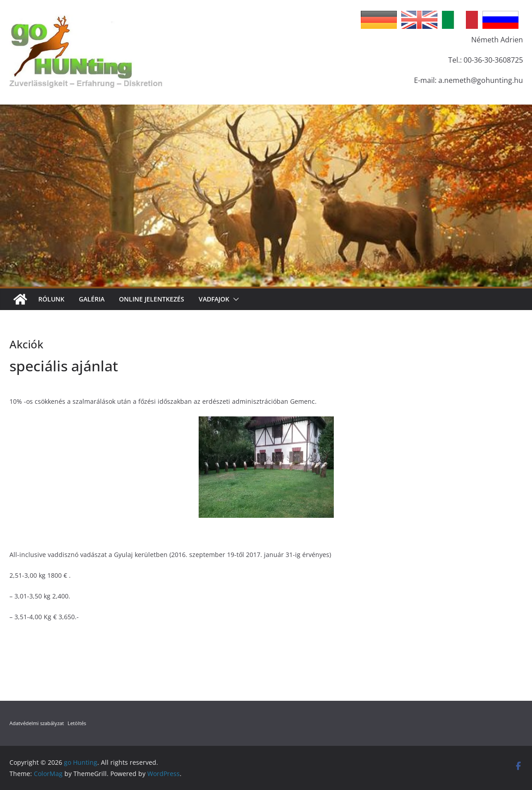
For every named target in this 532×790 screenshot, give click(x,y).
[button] (234, 299)
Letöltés (77, 723)
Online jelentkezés (152, 299)
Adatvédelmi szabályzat (37, 723)
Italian (460, 20)
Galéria (92, 299)
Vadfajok (214, 299)
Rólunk (51, 299)
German (379, 20)
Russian (500, 20)
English (419, 20)
